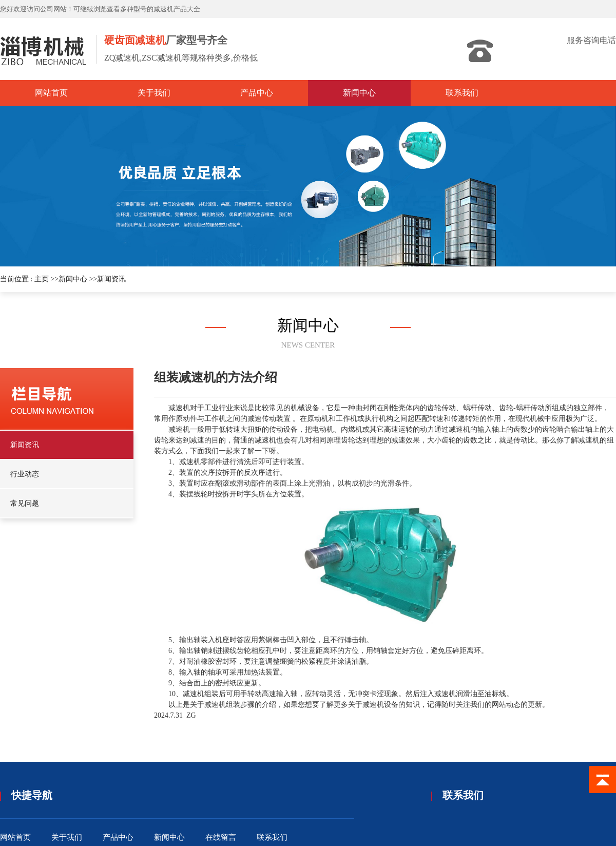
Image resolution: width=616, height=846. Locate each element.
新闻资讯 (111, 279)
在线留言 (221, 837)
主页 (42, 279)
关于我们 (67, 837)
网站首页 (15, 837)
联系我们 (272, 837)
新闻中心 (73, 279)
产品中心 (118, 837)
